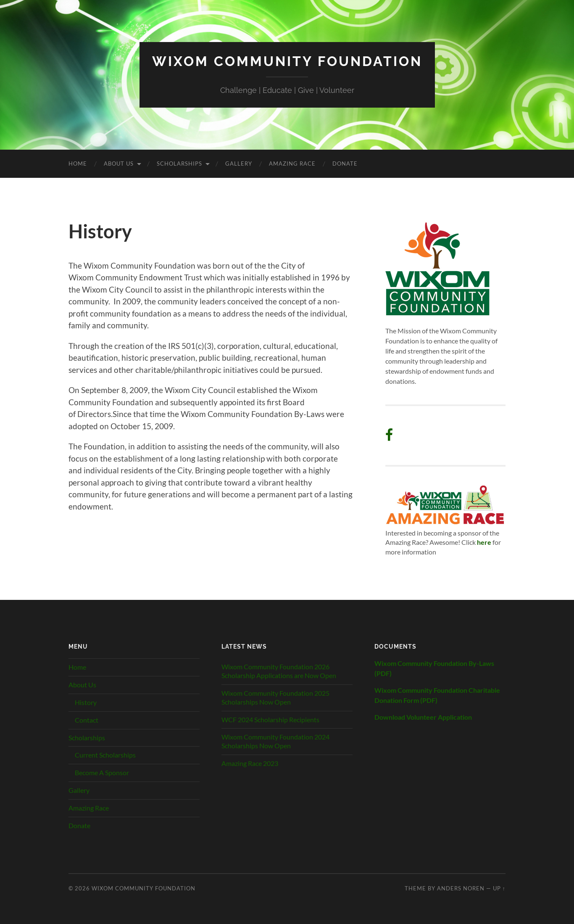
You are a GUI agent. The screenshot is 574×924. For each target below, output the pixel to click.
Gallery (239, 164)
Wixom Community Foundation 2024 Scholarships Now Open (275, 741)
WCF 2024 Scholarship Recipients (270, 719)
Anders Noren (461, 888)
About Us (119, 164)
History (86, 702)
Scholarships (179, 164)
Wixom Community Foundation (287, 61)
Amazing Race (292, 164)
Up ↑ (499, 888)
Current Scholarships (105, 755)
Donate (345, 164)
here (484, 542)
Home (78, 164)
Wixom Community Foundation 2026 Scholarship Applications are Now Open (279, 671)
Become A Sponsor (102, 772)
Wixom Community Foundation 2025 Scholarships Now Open (275, 697)
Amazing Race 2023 (250, 763)
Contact (87, 720)
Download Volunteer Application (423, 717)
